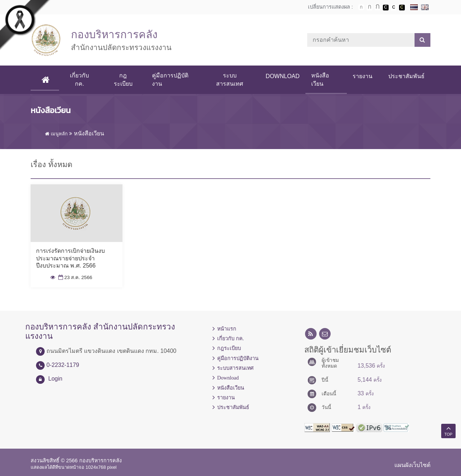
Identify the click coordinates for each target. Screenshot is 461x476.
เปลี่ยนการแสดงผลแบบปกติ (394, 8)
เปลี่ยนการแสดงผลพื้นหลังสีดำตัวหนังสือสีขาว (386, 8)
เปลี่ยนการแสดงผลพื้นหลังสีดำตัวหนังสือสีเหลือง (402, 8)
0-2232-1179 (63, 365)
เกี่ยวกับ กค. (79, 79)
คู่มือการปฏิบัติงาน (170, 79)
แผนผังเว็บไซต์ (412, 465)
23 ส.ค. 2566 (75, 277)
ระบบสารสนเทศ (230, 79)
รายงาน (362, 76)
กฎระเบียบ (123, 79)
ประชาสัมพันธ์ (406, 76)
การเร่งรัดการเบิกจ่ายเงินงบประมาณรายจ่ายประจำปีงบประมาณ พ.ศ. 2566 (70, 258)
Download (283, 76)
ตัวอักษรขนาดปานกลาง (370, 8)
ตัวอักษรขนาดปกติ (361, 7)
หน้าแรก (227, 329)
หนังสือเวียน (320, 79)
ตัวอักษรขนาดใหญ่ (377, 7)
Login (55, 379)
